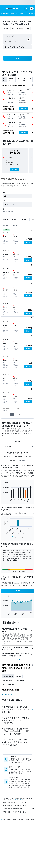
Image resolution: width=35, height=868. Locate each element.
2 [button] (16, 414)
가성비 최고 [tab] (11, 80)
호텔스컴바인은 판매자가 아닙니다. (18, 805)
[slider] (33, 214)
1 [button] (12, 414)
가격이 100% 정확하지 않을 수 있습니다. (18, 812)
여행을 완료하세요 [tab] (8, 680)
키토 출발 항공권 (7, 694)
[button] (3, 8)
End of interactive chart (2, 500)
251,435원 (19, 24)
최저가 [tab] (4, 80)
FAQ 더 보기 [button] (17, 660)
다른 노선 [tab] (19, 676)
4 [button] (23, 414)
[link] (15, 170)
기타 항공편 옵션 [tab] (8, 676)
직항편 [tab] (18, 80)
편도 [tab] (30, 80)
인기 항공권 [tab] (20, 680)
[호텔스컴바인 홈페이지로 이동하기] (12, 8)
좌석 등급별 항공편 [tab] (8, 685)
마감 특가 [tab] (24, 80)
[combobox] (6, 29)
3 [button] (19, 414)
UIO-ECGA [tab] (13, 461)
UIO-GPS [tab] (18, 442)
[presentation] (29, 24)
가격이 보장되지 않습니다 (20, 800)
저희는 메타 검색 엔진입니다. (18, 809)
